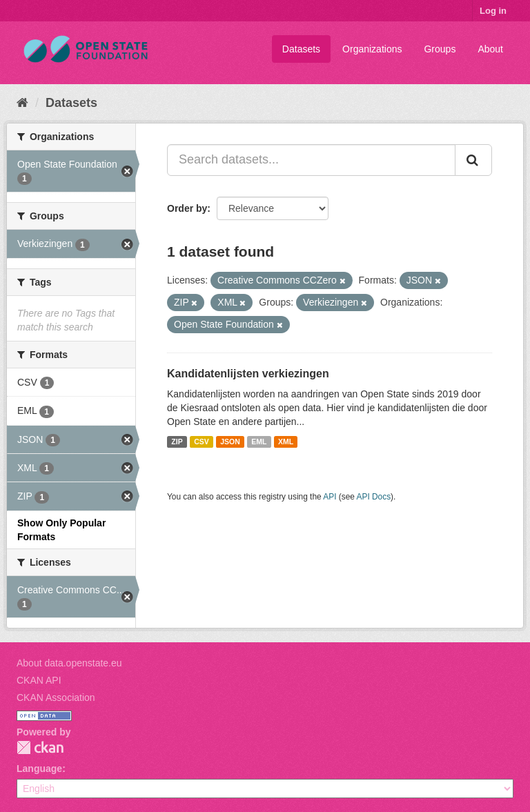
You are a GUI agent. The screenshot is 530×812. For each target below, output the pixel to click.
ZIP (177, 442)
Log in (493, 11)
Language (39, 769)
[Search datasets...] (311, 160)
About (490, 49)
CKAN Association (56, 697)
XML (286, 442)
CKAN (40, 747)
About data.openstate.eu (69, 663)
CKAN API (39, 680)
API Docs (374, 497)
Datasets (301, 49)
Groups (440, 49)
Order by (187, 208)
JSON (230, 442)
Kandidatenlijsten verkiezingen (248, 374)
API (330, 497)
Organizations (372, 49)
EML (259, 442)
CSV (202, 442)
